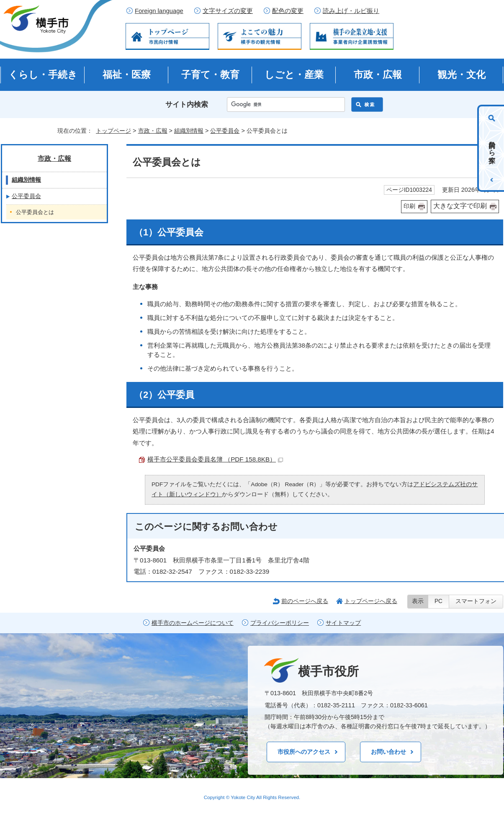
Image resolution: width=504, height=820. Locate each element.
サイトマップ (343, 623)
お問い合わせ (388, 752)
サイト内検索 (187, 104)
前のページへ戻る (305, 601)
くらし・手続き (43, 75)
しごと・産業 (294, 75)
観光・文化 (462, 75)
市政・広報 (378, 75)
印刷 (409, 206)
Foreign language (159, 11)
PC (438, 601)
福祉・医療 (127, 75)
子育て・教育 (210, 75)
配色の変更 (288, 11)
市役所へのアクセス (304, 752)
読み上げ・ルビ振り (351, 11)
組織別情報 (189, 131)
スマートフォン (476, 601)
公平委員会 (225, 131)
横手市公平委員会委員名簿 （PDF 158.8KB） (215, 459)
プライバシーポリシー (280, 623)
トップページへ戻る (371, 601)
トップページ (113, 131)
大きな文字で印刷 (460, 206)
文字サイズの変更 (228, 11)
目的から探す (492, 148)
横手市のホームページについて (193, 623)
